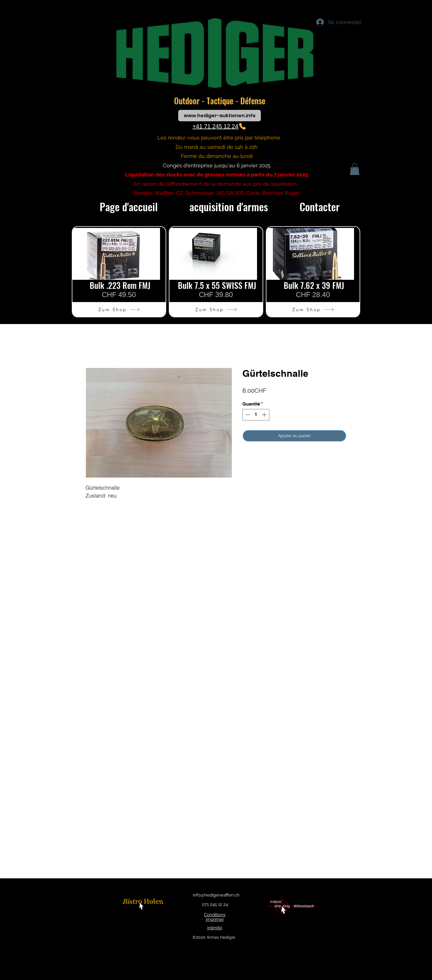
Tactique (221, 101)
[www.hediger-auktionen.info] (220, 116)
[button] (355, 169)
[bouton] (144, 905)
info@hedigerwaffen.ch (216, 895)
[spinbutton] (256, 415)
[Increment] (265, 415)
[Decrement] (247, 415)
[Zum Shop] (119, 309)
